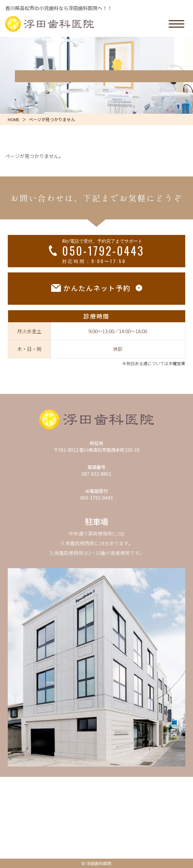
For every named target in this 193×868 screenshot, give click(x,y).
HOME (14, 119)
